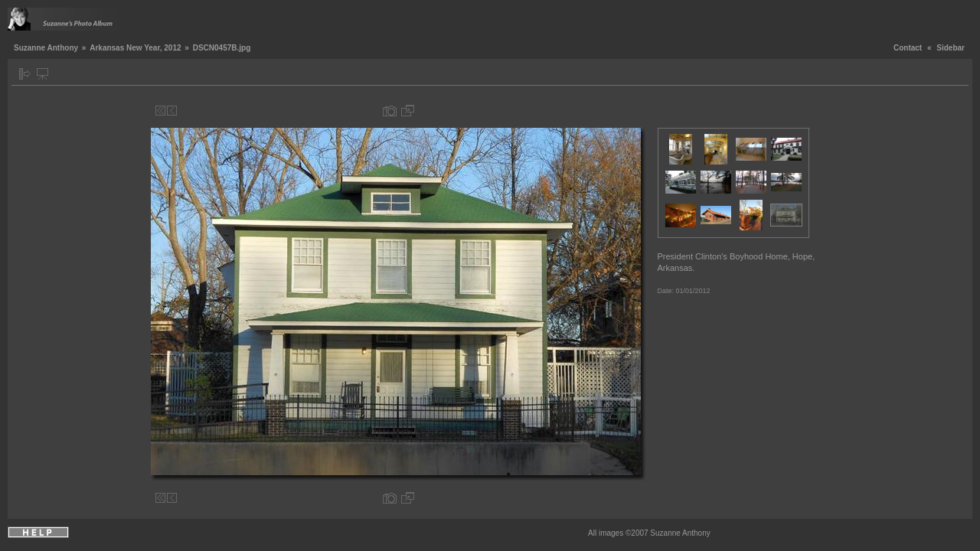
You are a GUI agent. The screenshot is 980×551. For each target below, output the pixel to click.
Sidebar (951, 48)
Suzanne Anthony (46, 48)
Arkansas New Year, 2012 (135, 48)
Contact (908, 48)
